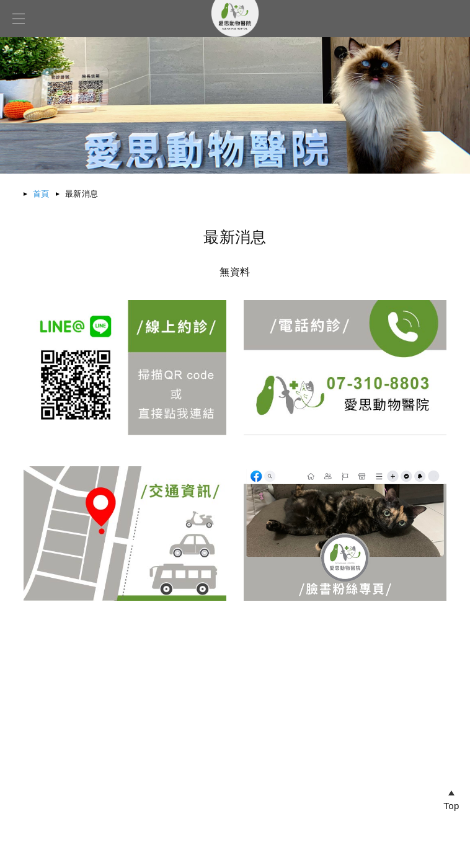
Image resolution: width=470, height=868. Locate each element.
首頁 (41, 194)
